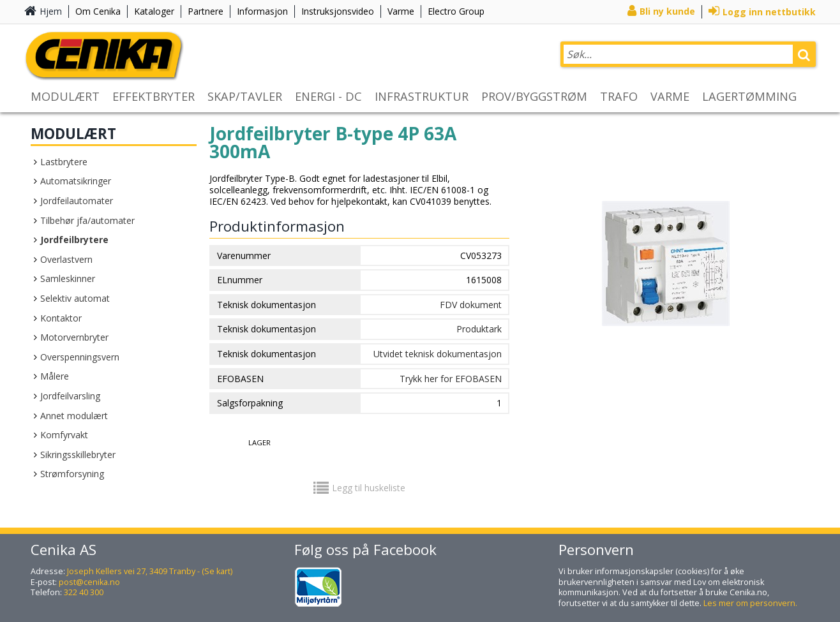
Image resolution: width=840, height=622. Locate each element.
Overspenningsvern (80, 357)
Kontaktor (61, 318)
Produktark (479, 329)
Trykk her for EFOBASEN (451, 379)
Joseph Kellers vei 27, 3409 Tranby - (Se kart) (150, 571)
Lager (259, 442)
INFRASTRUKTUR (422, 96)
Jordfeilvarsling (70, 396)
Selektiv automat (75, 298)
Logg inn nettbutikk (769, 12)
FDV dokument (471, 305)
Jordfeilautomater (77, 201)
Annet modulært (74, 416)
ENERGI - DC (328, 96)
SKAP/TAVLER (245, 96)
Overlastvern (66, 259)
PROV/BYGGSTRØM (534, 96)
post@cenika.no (89, 582)
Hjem (51, 11)
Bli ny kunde (667, 11)
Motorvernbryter (74, 337)
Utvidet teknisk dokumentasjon (438, 354)
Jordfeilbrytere (74, 240)
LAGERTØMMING (749, 96)
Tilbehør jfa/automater (87, 220)
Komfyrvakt (64, 435)
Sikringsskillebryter (78, 455)
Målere (55, 376)
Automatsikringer (76, 181)
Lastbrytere (64, 162)
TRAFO (619, 96)
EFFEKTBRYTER (154, 96)
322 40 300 (84, 592)
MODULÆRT (65, 96)
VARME (670, 96)
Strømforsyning (72, 474)
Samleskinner (68, 278)
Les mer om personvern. (750, 603)
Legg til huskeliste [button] (369, 488)
